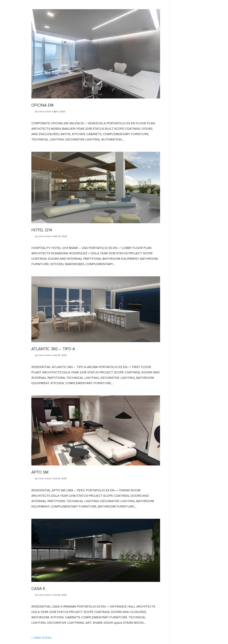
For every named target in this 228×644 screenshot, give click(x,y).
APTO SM (40, 472)
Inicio (2, 1)
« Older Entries (41, 638)
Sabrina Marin (45, 112)
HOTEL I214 (42, 230)
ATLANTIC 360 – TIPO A (53, 349)
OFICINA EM (42, 105)
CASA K (38, 589)
